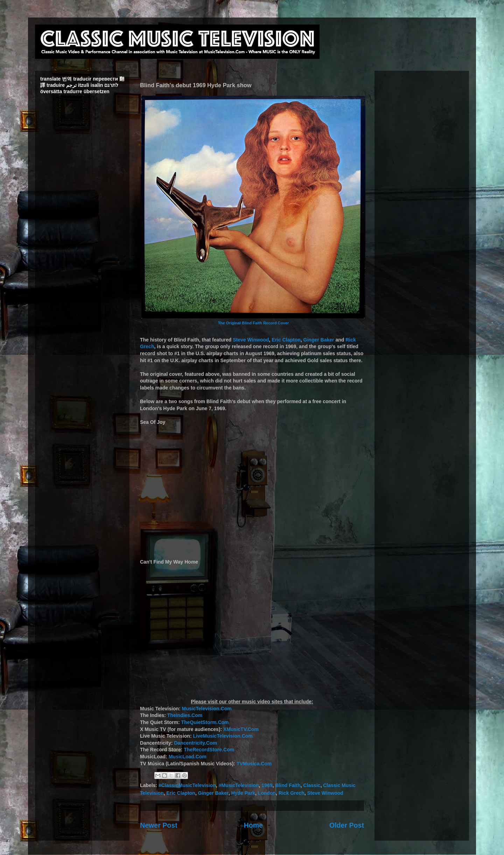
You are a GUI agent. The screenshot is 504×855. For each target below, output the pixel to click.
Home (253, 825)
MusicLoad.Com (188, 757)
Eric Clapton (286, 340)
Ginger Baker (319, 340)
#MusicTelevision (239, 785)
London (267, 793)
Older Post (347, 825)
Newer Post (159, 825)
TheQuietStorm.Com (205, 722)
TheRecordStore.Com (209, 750)
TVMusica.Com (254, 764)
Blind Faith (288, 785)
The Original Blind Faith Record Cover (254, 323)
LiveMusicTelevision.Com (223, 736)
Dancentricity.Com (195, 743)
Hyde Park (243, 793)
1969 (267, 785)
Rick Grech (292, 793)
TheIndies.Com (185, 715)
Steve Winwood (251, 340)
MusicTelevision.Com (207, 709)
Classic (312, 785)
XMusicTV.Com (241, 729)
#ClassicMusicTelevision (187, 785)
